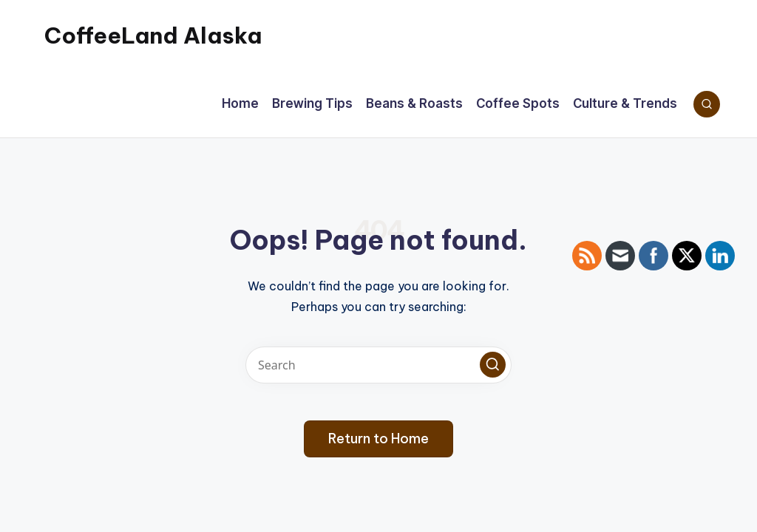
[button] (493, 365)
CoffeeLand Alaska (153, 35)
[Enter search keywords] (378, 365)
